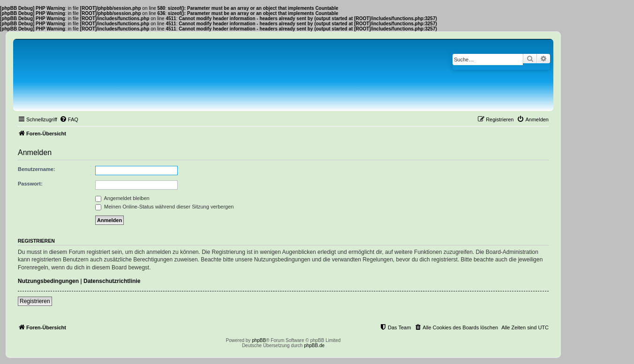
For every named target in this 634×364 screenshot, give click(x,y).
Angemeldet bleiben (122, 198)
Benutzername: (36, 169)
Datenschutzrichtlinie (112, 281)
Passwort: (30, 184)
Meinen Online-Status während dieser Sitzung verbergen (164, 207)
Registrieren (35, 301)
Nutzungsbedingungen (48, 281)
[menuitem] (69, 119)
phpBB (259, 340)
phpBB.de (314, 345)
